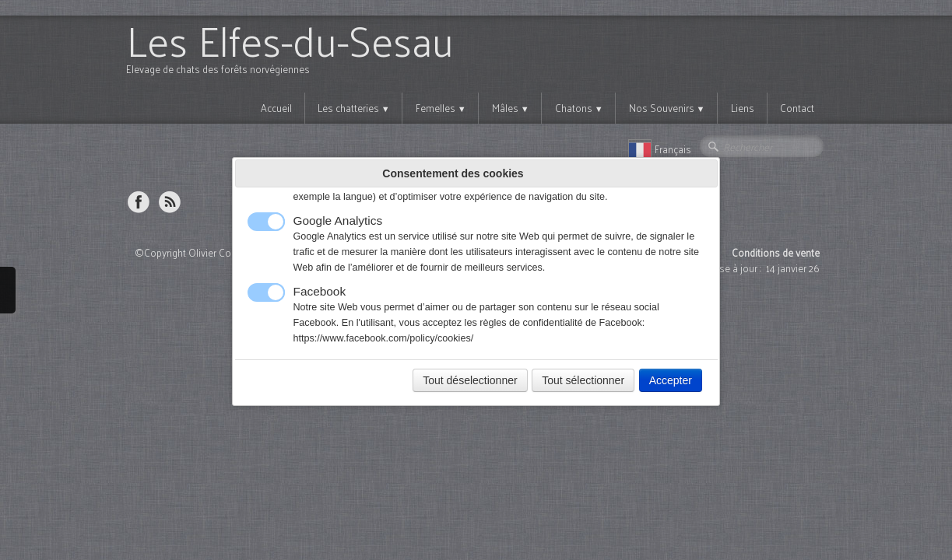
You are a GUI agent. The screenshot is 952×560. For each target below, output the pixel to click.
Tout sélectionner (583, 380)
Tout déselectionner (470, 380)
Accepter (671, 380)
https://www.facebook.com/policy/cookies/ (384, 338)
